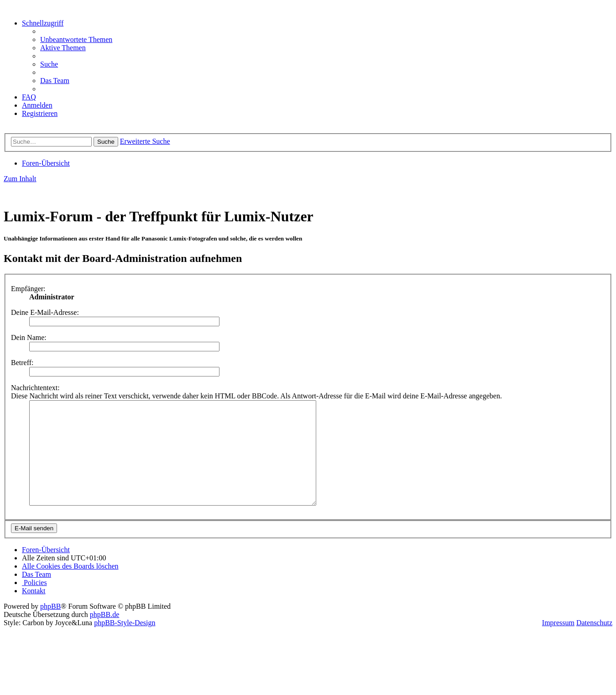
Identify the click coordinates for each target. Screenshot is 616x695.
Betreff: (22, 363)
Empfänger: (28, 289)
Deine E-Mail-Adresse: (45, 312)
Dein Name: (29, 337)
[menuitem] (76, 39)
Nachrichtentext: (35, 388)
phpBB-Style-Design (125, 643)
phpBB (50, 627)
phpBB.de (104, 635)
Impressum (558, 643)
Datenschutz (594, 643)
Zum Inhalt (20, 179)
